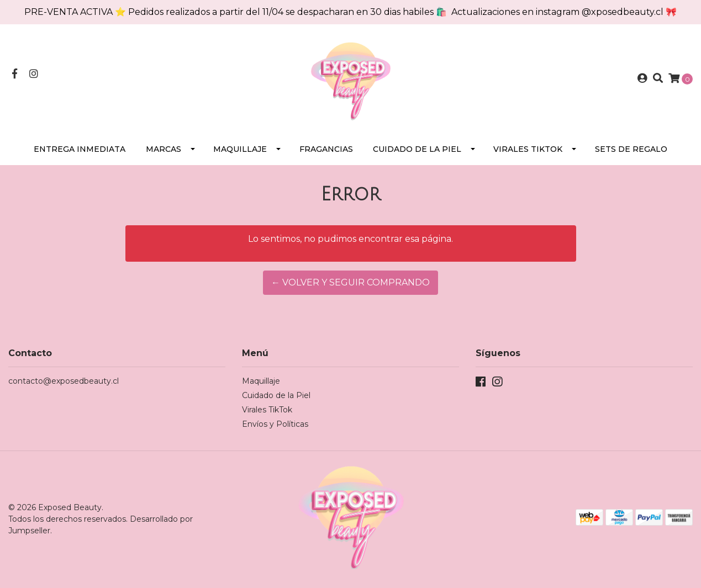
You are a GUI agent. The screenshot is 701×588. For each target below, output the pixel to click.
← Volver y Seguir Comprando (350, 282)
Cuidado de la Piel (417, 149)
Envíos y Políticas (275, 424)
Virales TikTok (528, 149)
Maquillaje (240, 149)
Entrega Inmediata (80, 149)
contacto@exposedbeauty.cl (64, 381)
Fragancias (326, 149)
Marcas (164, 149)
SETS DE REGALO (631, 149)
